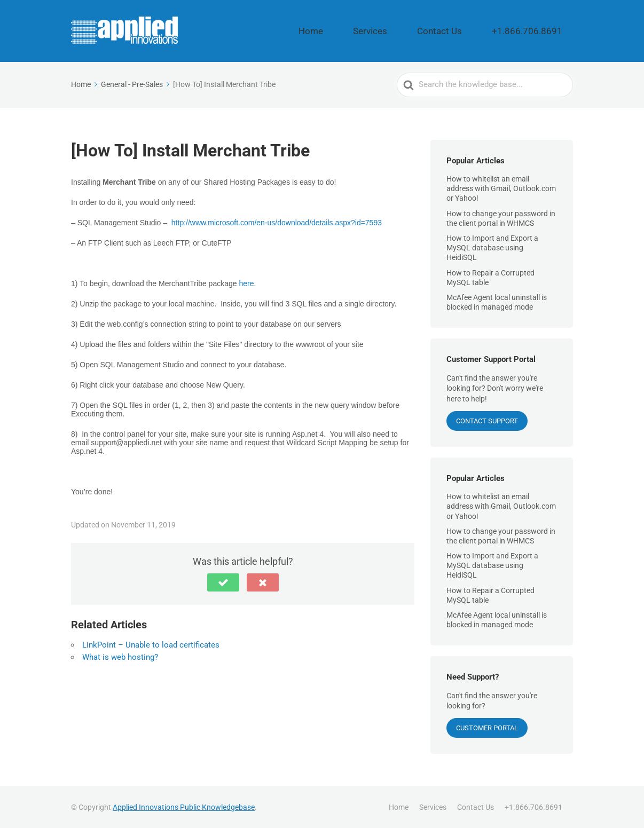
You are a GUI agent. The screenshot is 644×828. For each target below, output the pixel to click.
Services (421, 30)
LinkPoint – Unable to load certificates (151, 644)
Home (378, 30)
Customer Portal (487, 727)
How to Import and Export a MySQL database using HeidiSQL (492, 247)
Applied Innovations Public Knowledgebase (184, 806)
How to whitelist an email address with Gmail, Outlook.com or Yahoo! (501, 187)
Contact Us (473, 30)
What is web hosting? (120, 656)
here (246, 282)
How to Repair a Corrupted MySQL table (490, 276)
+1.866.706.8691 (540, 30)
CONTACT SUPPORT (487, 419)
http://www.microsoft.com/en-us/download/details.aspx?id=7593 (277, 222)
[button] (223, 581)
